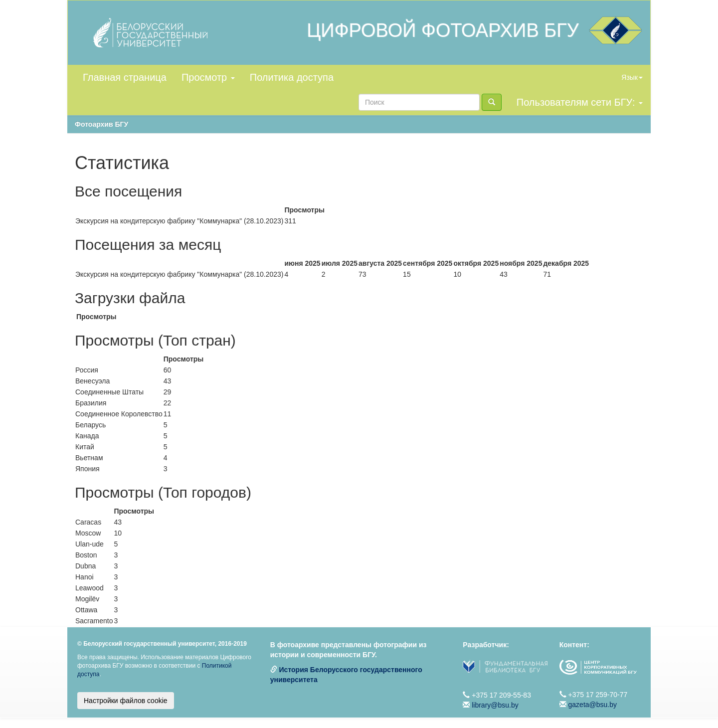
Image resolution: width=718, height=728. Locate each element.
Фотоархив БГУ (101, 124)
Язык (632, 77)
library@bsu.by (495, 705)
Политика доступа (292, 77)
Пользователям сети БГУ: (580, 102)
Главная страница (125, 77)
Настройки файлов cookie (126, 701)
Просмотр (208, 77)
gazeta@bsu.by (593, 705)
